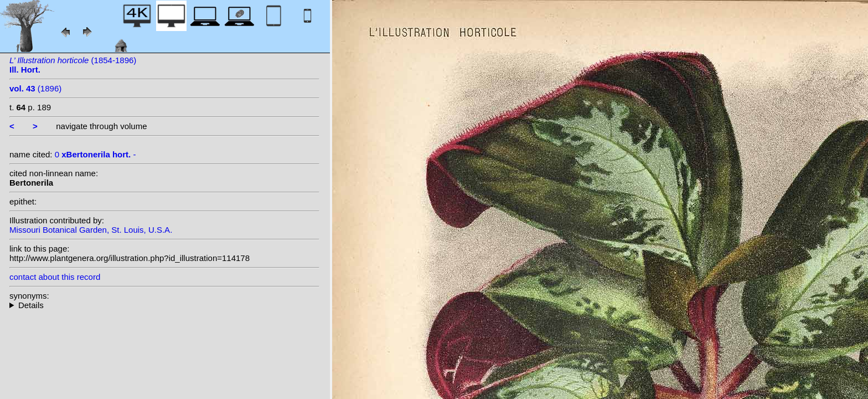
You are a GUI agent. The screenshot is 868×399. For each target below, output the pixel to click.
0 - (95, 154)
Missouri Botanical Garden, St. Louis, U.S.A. (91, 230)
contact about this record (55, 277)
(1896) (35, 88)
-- (164, 305)
